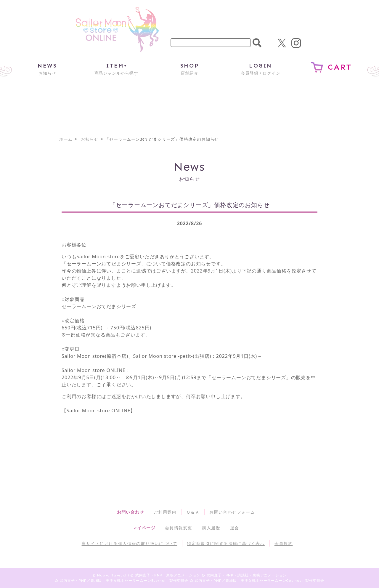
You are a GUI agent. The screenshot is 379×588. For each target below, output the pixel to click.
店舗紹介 (189, 69)
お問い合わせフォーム (232, 512)
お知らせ (47, 69)
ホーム (66, 139)
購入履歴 (211, 528)
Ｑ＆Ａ (193, 512)
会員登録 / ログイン (260, 69)
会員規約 (284, 543)
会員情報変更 (179, 528)
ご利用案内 (165, 512)
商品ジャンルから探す (116, 69)
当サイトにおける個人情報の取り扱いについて (130, 543)
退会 (235, 528)
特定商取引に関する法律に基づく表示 (226, 543)
